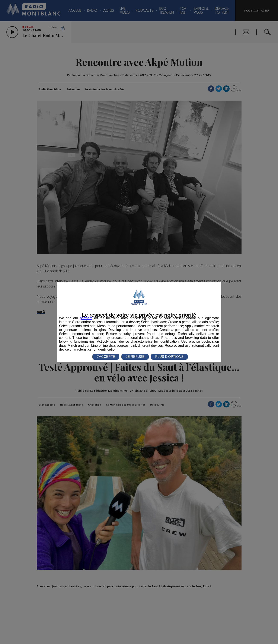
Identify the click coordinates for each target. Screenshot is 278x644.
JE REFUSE (135, 357)
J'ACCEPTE (106, 357)
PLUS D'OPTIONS (169, 357)
